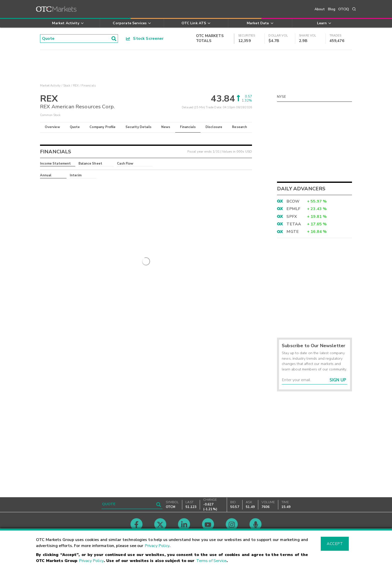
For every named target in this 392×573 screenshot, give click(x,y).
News (166, 127)
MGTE (293, 232)
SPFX (292, 217)
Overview (52, 127)
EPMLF (293, 209)
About (320, 9)
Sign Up (338, 380)
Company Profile (102, 127)
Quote (75, 127)
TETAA (294, 224)
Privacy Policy (157, 546)
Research (239, 127)
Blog (332, 9)
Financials (188, 127)
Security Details (138, 127)
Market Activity (50, 86)
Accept (335, 544)
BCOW (293, 201)
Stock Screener (145, 39)
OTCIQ (344, 9)
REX (76, 86)
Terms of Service (211, 561)
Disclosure (214, 127)
